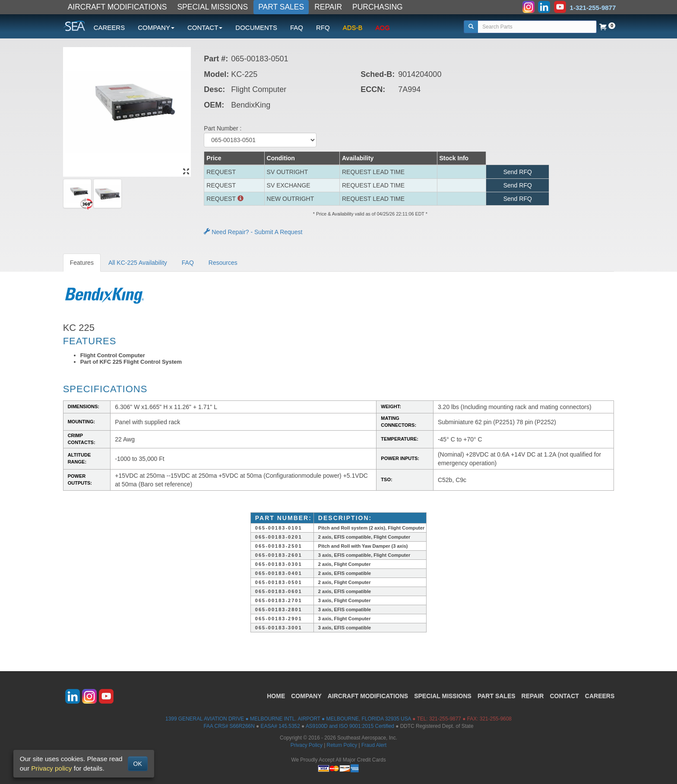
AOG (383, 27)
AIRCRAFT (368, 696)
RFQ (323, 27)
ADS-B (353, 27)
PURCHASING (378, 7)
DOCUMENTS (256, 27)
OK (138, 764)
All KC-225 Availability (138, 263)
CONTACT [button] (205, 27)
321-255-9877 (445, 719)
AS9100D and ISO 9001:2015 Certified (350, 726)
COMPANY (306, 696)
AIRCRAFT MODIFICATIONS (117, 7)
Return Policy (342, 745)
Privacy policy (51, 768)
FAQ (297, 27)
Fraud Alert (374, 745)
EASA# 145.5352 (280, 726)
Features (82, 263)
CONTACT (564, 696)
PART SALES (281, 7)
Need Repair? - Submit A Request (253, 232)
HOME (276, 696)
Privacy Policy (307, 745)
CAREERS (109, 27)
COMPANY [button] (156, 27)
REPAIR (328, 7)
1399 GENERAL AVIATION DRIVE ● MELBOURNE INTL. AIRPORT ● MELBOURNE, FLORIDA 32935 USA (288, 719)
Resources (223, 263)
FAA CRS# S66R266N (229, 726)
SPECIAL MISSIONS (212, 7)
